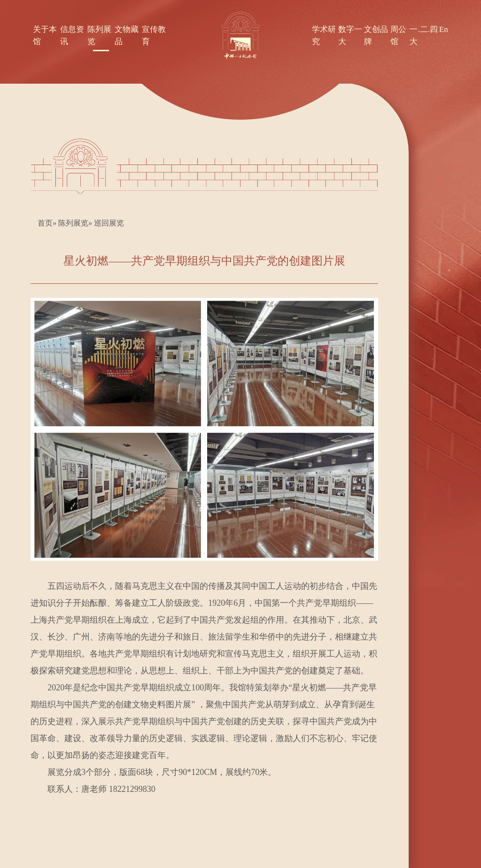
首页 (45, 223)
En (444, 29)
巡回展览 (109, 223)
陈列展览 (73, 223)
